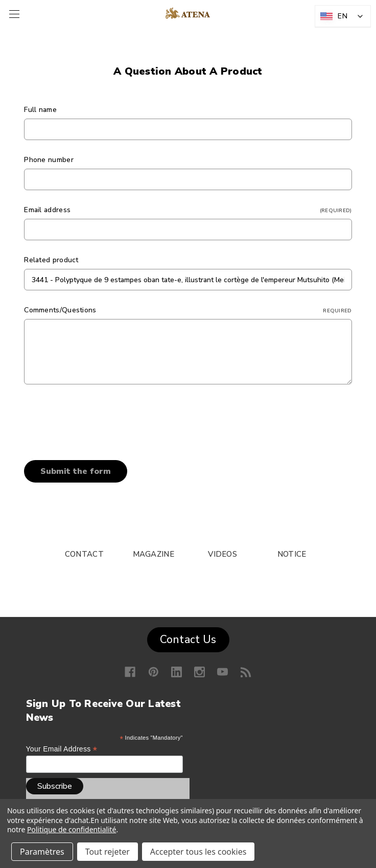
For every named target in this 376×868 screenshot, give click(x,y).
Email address (188, 210)
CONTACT (84, 554)
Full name (40, 110)
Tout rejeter (108, 852)
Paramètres (42, 852)
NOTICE (292, 554)
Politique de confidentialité (72, 829)
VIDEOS (222, 554)
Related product (51, 260)
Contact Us (188, 639)
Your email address (62, 749)
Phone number (49, 160)
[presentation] (102, 419)
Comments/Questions (188, 310)
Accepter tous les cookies (198, 852)
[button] (188, 637)
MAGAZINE (154, 554)
